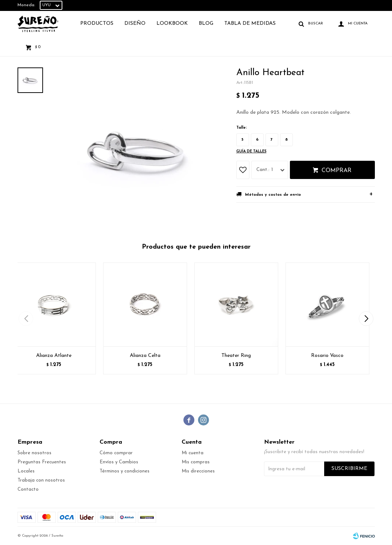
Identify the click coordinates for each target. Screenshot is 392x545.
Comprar (337, 171)
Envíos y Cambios (119, 462)
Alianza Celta (145, 356)
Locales (26, 471)
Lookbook (172, 24)
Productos (97, 24)
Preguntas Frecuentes (42, 462)
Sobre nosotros (34, 453)
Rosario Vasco (327, 356)
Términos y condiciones (125, 471)
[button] (366, 319)
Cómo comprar (116, 453)
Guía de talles (251, 151)
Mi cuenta (193, 453)
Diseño (135, 24)
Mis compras (196, 462)
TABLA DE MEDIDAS (250, 24)
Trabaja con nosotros (41, 480)
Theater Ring (236, 356)
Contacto (28, 489)
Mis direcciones (198, 471)
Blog (206, 24)
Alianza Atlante (54, 356)
